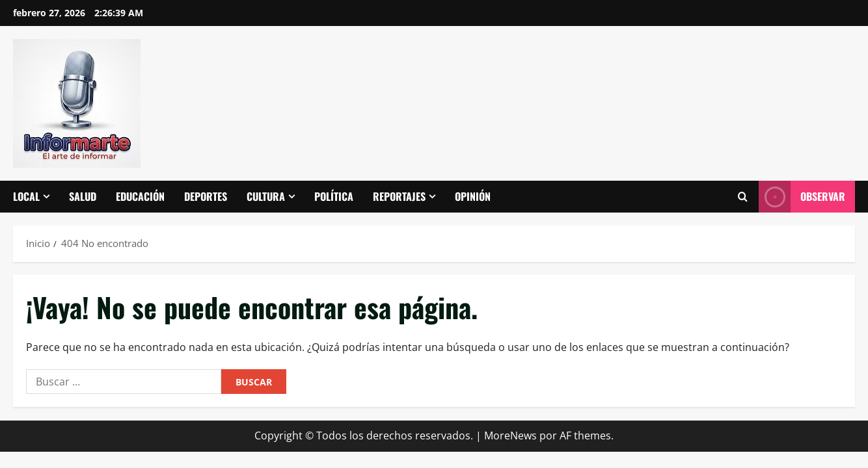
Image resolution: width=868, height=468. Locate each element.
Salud (83, 196)
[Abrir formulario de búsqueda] (742, 197)
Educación (140, 196)
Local (26, 196)
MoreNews (510, 435)
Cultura (266, 196)
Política (334, 196)
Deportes (206, 196)
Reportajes (399, 196)
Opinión (473, 196)
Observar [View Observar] (802, 197)
